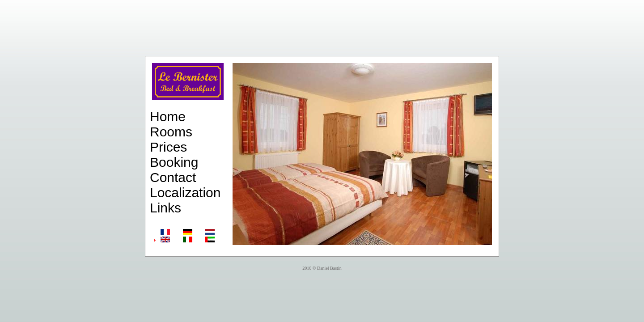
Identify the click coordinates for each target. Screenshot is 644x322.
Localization (185, 193)
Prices (168, 147)
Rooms (171, 132)
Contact (173, 177)
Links (165, 208)
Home (168, 117)
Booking (174, 162)
